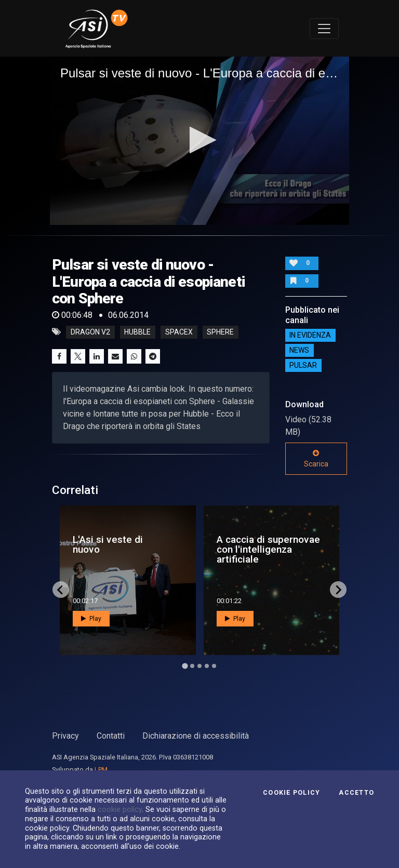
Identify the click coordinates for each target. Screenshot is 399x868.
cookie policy (120, 809)
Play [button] (91, 619)
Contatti (111, 736)
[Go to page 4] (207, 666)
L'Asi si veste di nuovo (108, 544)
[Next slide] (338, 590)
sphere (220, 332)
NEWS (299, 351)
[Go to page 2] (192, 666)
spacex (179, 332)
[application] (199, 141)
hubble (137, 332)
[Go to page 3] (199, 666)
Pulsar (303, 366)
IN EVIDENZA (310, 336)
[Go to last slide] (61, 590)
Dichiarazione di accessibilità (196, 736)
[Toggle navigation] (324, 29)
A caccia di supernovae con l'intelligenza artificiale (268, 549)
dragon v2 (90, 332)
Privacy (65, 736)
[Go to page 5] (214, 666)
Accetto (356, 793)
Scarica (316, 459)
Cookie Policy (291, 793)
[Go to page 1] (185, 666)
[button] (200, 140)
